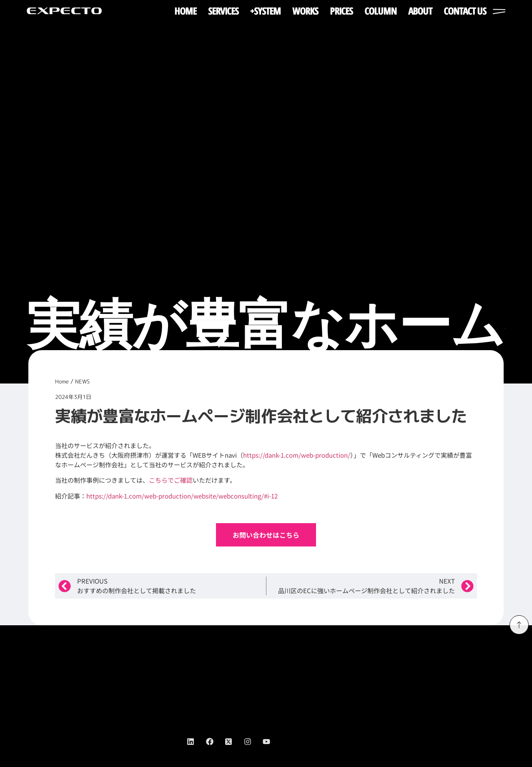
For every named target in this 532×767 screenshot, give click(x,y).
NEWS (82, 381)
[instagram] (253, 742)
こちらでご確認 (171, 480)
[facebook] (216, 742)
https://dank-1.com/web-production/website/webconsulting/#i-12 (182, 496)
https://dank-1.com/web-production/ (297, 455)
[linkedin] (196, 742)
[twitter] (234, 742)
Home (62, 381)
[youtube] (272, 742)
